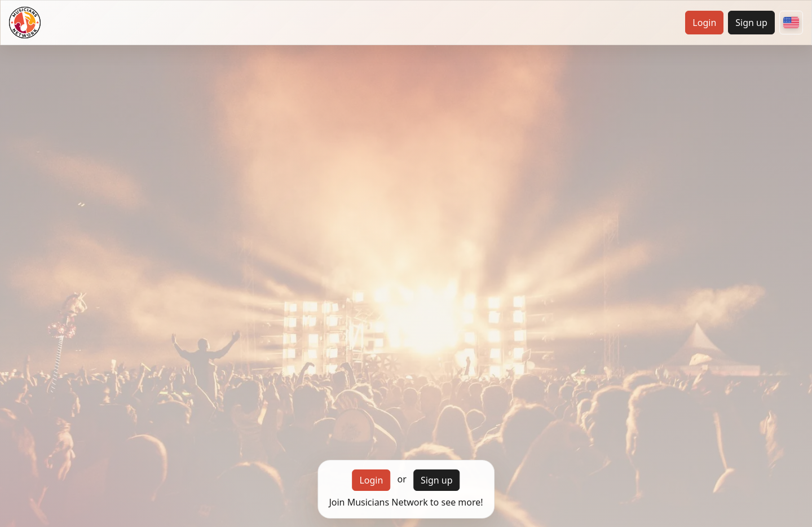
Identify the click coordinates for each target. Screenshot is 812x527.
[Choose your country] (791, 23)
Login (704, 23)
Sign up (751, 23)
